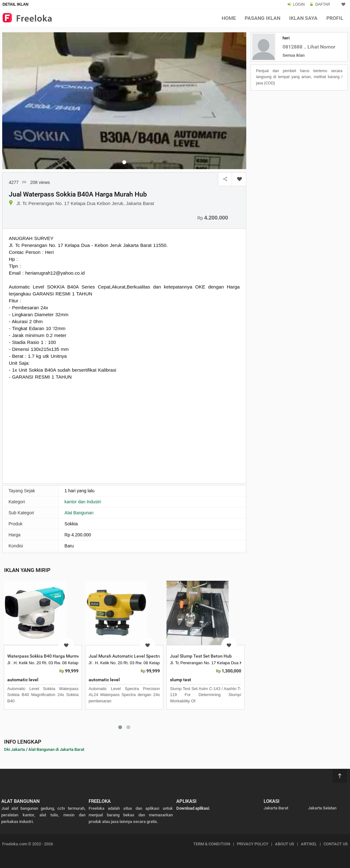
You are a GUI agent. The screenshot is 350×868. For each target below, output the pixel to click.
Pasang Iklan (262, 18)
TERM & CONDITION (212, 844)
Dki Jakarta (15, 749)
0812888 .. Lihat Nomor (309, 47)
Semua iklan (294, 55)
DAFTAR (323, 4)
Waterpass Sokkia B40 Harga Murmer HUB (49, 656)
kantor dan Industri (83, 502)
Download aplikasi (193, 808)
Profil (335, 18)
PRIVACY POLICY (253, 844)
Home (229, 18)
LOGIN (299, 4)
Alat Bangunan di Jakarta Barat (56, 749)
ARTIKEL (309, 844)
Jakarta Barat (276, 808)
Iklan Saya (303, 18)
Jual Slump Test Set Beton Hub (201, 656)
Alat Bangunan (79, 513)
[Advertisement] (124, 431)
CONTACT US (336, 844)
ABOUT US (285, 844)
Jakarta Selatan (322, 808)
